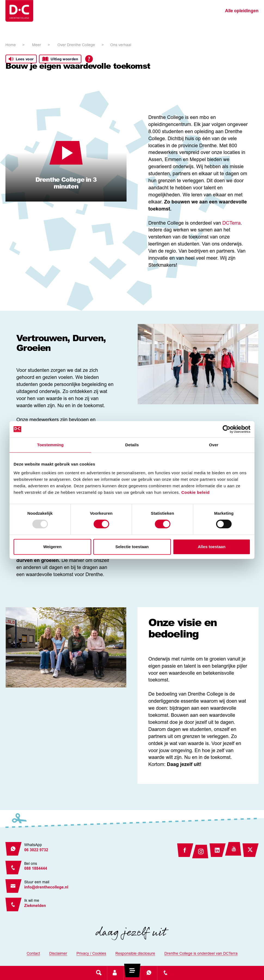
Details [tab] (132, 445)
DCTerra (231, 224)
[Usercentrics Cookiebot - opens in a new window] (227, 429)
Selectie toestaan (132, 547)
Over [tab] (214, 445)
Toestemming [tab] (50, 445)
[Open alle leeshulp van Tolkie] (89, 59)
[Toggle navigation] (132, 973)
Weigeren (52, 547)
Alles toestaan (212, 547)
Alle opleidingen (242, 11)
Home (11, 45)
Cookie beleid (195, 492)
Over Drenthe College (76, 45)
